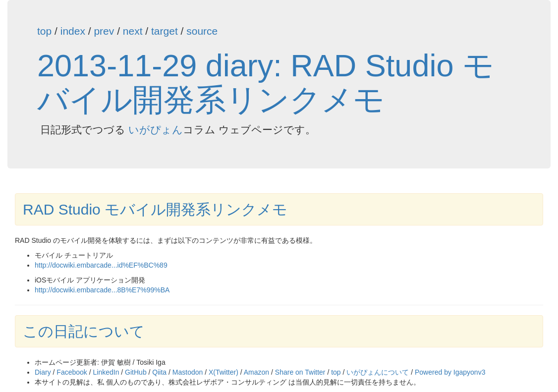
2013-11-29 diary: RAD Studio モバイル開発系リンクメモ (266, 83)
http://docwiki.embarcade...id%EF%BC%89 (101, 265)
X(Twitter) (223, 372)
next (133, 31)
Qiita (159, 372)
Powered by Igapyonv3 (450, 372)
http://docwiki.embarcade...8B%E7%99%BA (102, 290)
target (165, 31)
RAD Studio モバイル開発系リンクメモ (155, 209)
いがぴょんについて (378, 372)
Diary (43, 372)
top (44, 31)
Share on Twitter (300, 372)
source (202, 31)
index (73, 31)
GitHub (136, 372)
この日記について (84, 331)
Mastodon (188, 372)
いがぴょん (156, 130)
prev (104, 31)
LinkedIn (106, 372)
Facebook (72, 372)
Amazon (256, 372)
